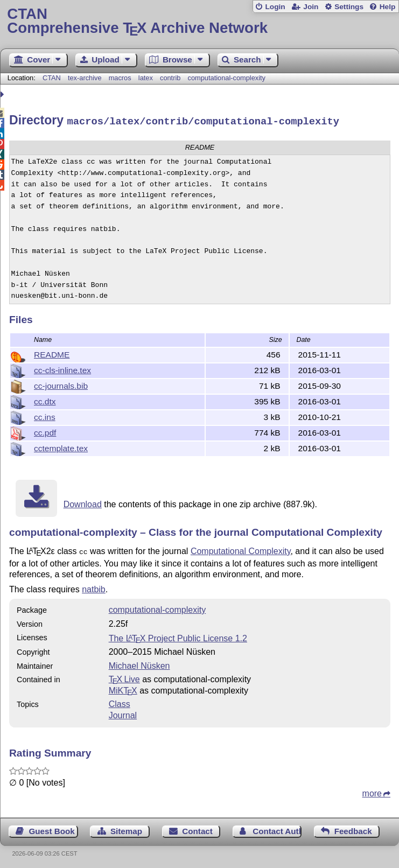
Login (275, 7)
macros (120, 78)
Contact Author (277, 828)
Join (311, 7)
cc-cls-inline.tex (62, 369)
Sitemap (126, 828)
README (52, 353)
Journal (123, 713)
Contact (197, 828)
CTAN (52, 78)
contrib (170, 78)
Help (388, 7)
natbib (94, 587)
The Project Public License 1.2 (178, 636)
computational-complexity (227, 78)
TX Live (124, 677)
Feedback (353, 828)
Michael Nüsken (139, 663)
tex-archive (85, 78)
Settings (349, 7)
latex (146, 78)
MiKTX (123, 688)
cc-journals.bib (61, 384)
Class (120, 701)
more (372, 791)
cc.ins (45, 415)
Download (83, 503)
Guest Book (52, 828)
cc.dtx (45, 400)
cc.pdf (45, 431)
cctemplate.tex (61, 447)
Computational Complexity (241, 549)
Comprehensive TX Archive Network (199, 21)
